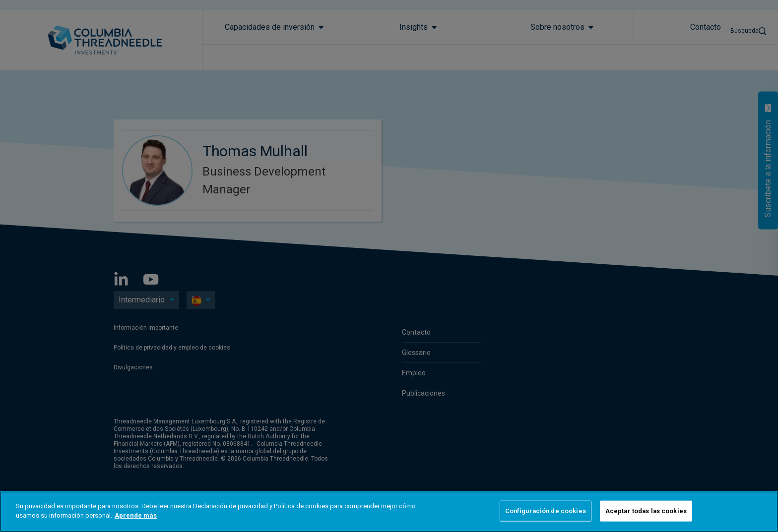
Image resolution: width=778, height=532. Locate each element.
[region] (389, 512)
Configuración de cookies (546, 511)
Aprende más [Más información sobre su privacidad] (136, 515)
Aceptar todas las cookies (646, 511)
